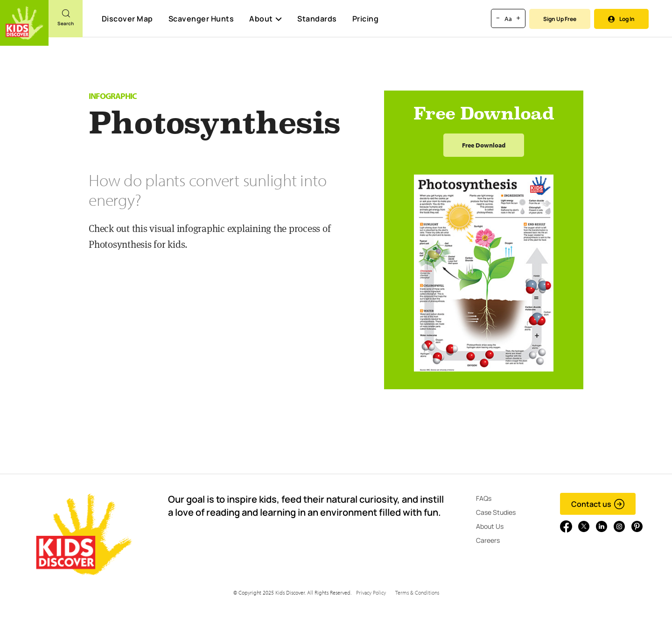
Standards (317, 19)
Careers (488, 540)
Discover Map (127, 19)
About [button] (266, 19)
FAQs (484, 498)
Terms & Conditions (417, 592)
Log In (621, 19)
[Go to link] (24, 23)
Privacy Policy (371, 592)
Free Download (484, 145)
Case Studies (496, 512)
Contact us (598, 504)
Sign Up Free (560, 19)
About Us (490, 526)
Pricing (366, 19)
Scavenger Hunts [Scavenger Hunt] (201, 19)
